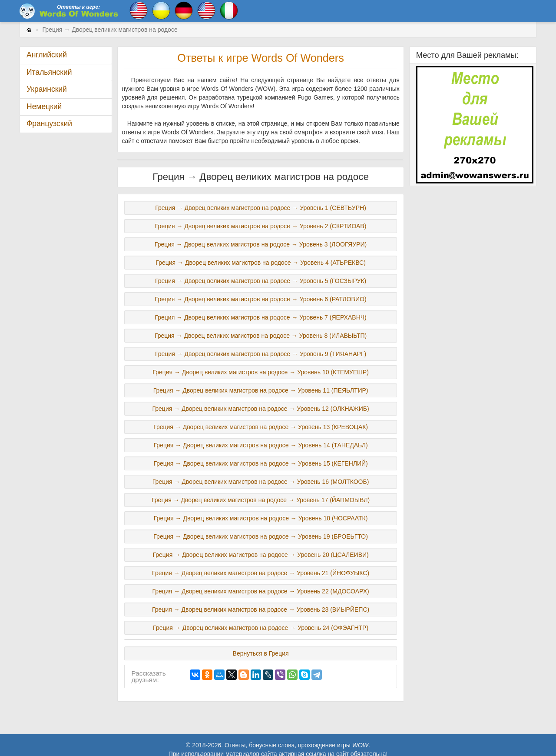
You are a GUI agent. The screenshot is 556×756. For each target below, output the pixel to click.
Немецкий (44, 107)
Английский (47, 55)
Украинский (47, 89)
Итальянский (49, 72)
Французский (49, 123)
